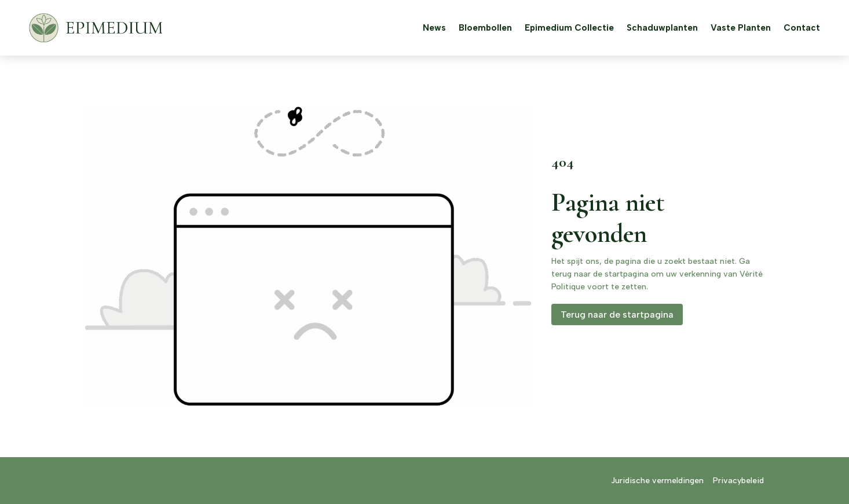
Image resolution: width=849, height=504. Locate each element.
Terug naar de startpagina (617, 314)
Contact (802, 28)
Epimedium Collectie (569, 28)
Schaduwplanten (662, 28)
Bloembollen (485, 28)
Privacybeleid (738, 481)
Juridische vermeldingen (657, 481)
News (434, 28)
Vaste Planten (741, 28)
